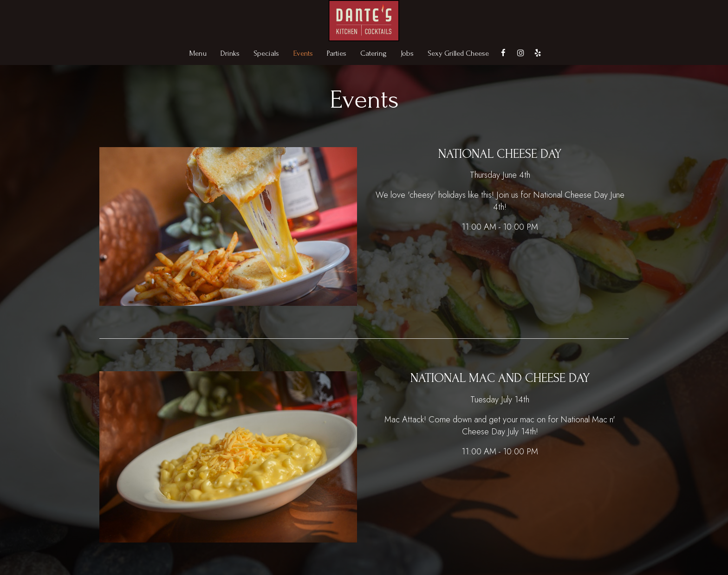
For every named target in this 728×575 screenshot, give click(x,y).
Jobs (407, 53)
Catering (374, 53)
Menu (198, 53)
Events (303, 53)
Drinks (230, 53)
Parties (337, 53)
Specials (266, 53)
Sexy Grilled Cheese (458, 53)
